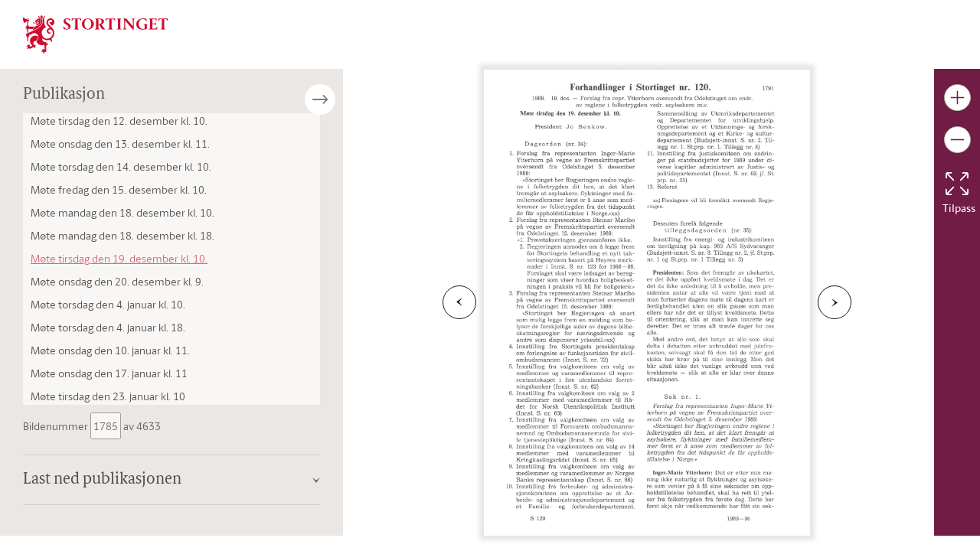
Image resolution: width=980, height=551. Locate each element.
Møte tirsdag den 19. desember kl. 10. (119, 258)
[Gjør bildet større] (957, 98)
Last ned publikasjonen (102, 480)
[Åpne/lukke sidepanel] (343, 99)
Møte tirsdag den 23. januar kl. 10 (108, 396)
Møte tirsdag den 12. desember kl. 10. (119, 121)
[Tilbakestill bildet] (957, 184)
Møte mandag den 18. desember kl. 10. (122, 212)
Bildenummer (57, 426)
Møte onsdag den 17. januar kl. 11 (109, 373)
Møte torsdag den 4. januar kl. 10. (108, 304)
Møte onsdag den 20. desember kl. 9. (117, 281)
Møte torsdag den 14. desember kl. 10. (121, 166)
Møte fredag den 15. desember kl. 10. (119, 189)
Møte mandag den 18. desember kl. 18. (122, 235)
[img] (96, 33)
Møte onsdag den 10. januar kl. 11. (110, 350)
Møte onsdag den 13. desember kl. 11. (120, 143)
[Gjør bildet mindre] (957, 140)
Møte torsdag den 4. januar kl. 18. (108, 327)
